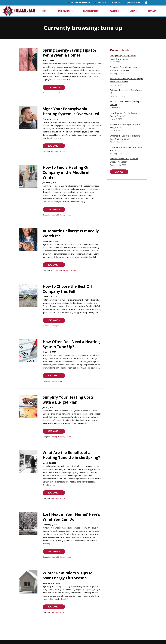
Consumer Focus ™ (152, 632)
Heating (45, 147)
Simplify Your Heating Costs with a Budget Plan (135, 118)
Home (45, 11)
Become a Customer (87, 3)
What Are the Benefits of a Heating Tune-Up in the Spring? (66, 441)
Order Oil (110, 3)
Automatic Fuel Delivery (51, 257)
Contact (151, 11)
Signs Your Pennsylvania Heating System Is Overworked (64, 109)
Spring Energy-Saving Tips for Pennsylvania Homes (61, 53)
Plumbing (114, 11)
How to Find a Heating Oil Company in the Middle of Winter (69, 165)
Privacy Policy (154, 626)
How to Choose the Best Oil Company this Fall (134, 98)
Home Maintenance (49, 91)
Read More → (47, 85)
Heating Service (54, 147)
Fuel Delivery (64, 11)
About (132, 11)
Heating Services (90, 11)
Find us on (12, 637)
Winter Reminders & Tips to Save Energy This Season (63, 554)
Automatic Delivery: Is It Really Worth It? (132, 90)
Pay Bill (126, 3)
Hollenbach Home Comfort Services (145, 622)
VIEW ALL (125, 163)
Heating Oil (46, 203)
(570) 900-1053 (144, 3)
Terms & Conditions (152, 629)
